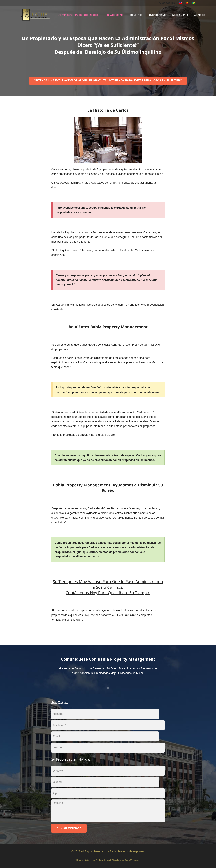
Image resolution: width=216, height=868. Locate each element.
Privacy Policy (117, 860)
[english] (180, 3)
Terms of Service (130, 860)
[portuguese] (194, 3)
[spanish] (187, 3)
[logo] (36, 15)
